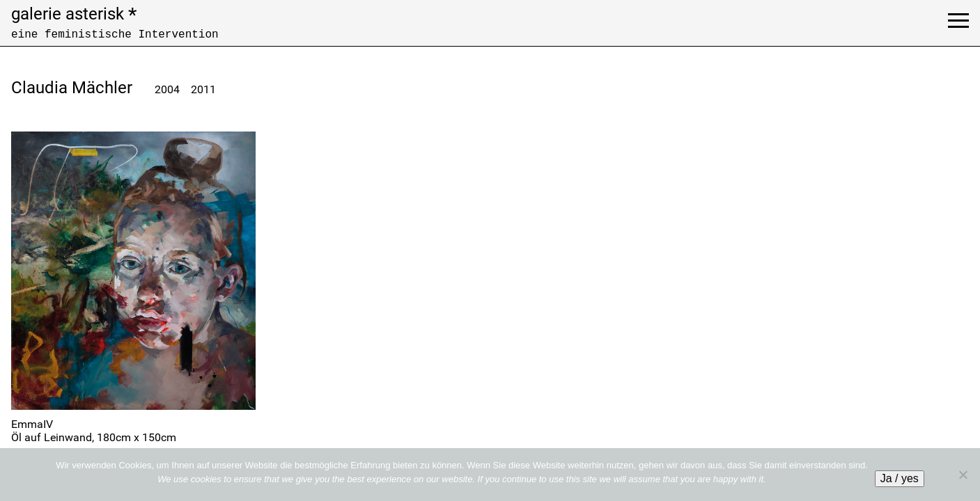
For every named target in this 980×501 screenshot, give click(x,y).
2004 (167, 89)
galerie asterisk (74, 14)
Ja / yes (900, 478)
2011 (203, 89)
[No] (963, 475)
